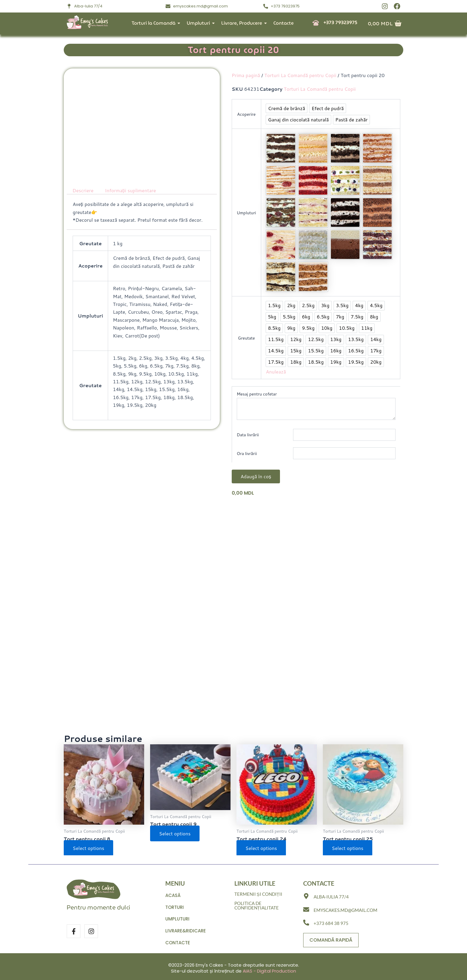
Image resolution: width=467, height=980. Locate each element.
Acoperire (246, 114)
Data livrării (248, 435)
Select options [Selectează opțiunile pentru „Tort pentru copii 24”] (261, 848)
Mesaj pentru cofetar (257, 394)
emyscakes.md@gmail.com (345, 910)
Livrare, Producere (243, 23)
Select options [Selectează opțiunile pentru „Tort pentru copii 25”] (348, 848)
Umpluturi (200, 23)
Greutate (246, 338)
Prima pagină (246, 75)
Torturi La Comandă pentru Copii (301, 75)
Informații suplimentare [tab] (130, 190)
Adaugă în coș (256, 476)
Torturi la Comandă (155, 23)
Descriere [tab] (83, 190)
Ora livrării (247, 454)
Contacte (284, 23)
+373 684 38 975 (331, 923)
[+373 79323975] (316, 23)
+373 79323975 (340, 22)
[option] (287, 108)
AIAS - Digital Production (269, 971)
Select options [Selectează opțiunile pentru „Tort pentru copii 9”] (175, 833)
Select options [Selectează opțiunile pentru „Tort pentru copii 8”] (88, 848)
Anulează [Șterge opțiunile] (276, 372)
